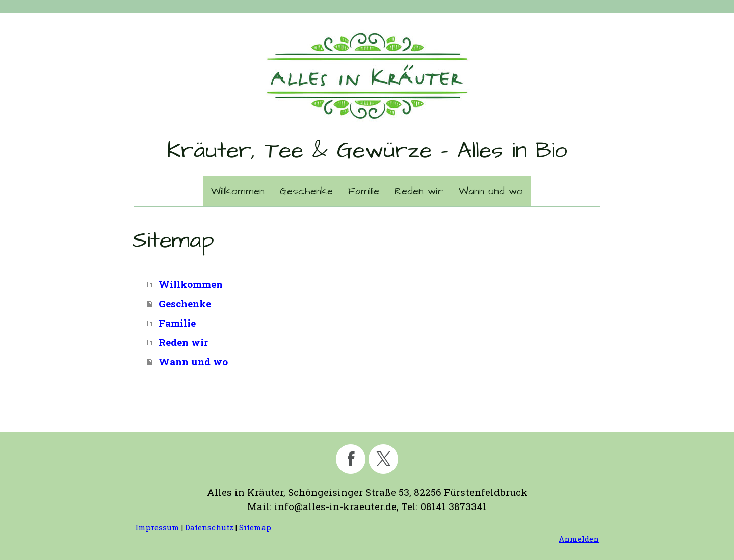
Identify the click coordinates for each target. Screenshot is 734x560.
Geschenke (306, 191)
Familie (364, 191)
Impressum (157, 527)
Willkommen (238, 191)
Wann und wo (491, 191)
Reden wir (419, 191)
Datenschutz (209, 527)
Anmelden (579, 539)
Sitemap (255, 527)
